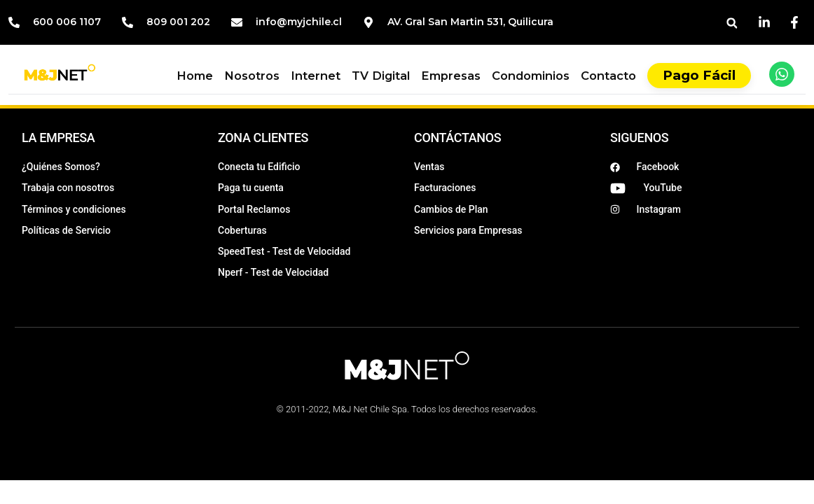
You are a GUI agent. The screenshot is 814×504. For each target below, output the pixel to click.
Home (195, 76)
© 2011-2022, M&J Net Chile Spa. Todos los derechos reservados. (407, 409)
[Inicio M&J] (60, 74)
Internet (316, 76)
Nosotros (252, 76)
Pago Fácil (699, 75)
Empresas (451, 76)
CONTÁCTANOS (457, 138)
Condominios (531, 76)
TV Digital (381, 76)
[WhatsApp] (782, 74)
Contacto (608, 76)
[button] (732, 23)
